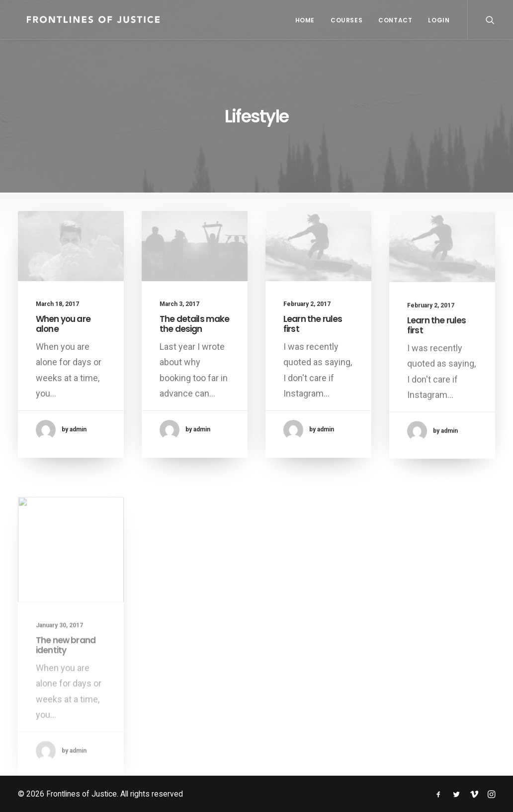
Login (439, 20)
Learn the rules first (313, 330)
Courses (346, 20)
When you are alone (63, 324)
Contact (395, 20)
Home (305, 20)
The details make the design (194, 324)
